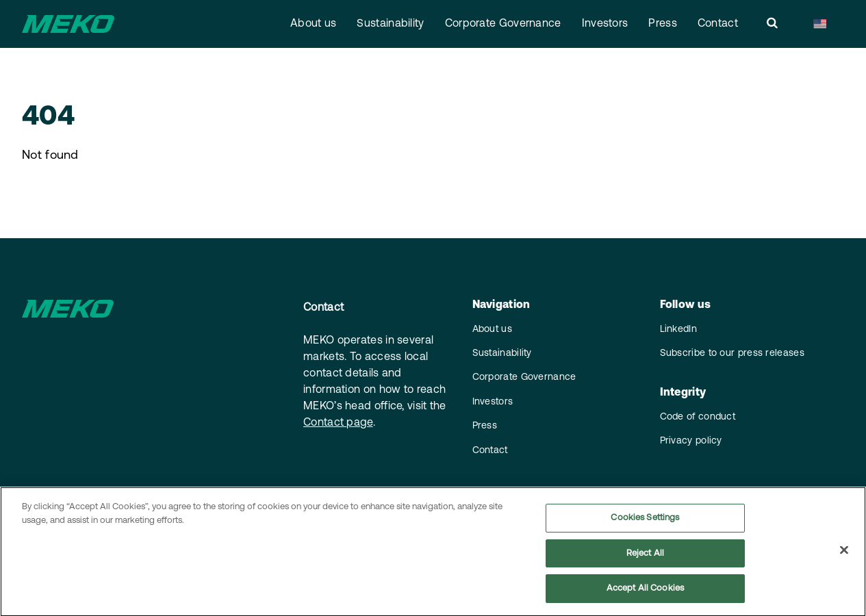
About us (313, 24)
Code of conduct (698, 417)
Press (663, 24)
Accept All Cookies (645, 594)
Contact (718, 24)
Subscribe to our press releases (732, 354)
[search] (772, 24)
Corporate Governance (503, 24)
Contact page (338, 423)
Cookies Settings (645, 523)
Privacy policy (691, 441)
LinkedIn (678, 330)
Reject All (645, 558)
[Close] (844, 555)
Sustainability (390, 24)
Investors (605, 24)
